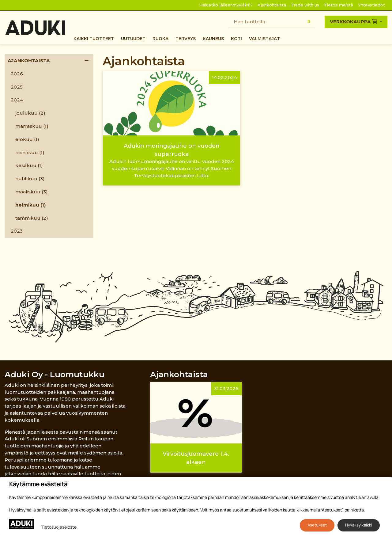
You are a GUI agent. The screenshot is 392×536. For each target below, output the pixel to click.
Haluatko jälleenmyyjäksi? (226, 5)
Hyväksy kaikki (359, 525)
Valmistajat (264, 39)
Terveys (186, 39)
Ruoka (160, 39)
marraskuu (32, 126)
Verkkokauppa (354, 22)
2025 (17, 87)
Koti (236, 39)
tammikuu (32, 218)
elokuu (27, 139)
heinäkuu (30, 152)
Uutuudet (133, 39)
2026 (17, 74)
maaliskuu (32, 192)
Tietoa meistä (339, 5)
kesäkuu (29, 165)
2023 (17, 231)
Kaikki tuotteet (94, 39)
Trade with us (305, 5)
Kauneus (213, 39)
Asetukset (317, 525)
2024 (17, 100)
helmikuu (31, 205)
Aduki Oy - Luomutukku (55, 374)
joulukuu (30, 113)
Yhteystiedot (371, 5)
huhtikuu (30, 179)
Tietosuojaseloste (59, 527)
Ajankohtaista (272, 5)
